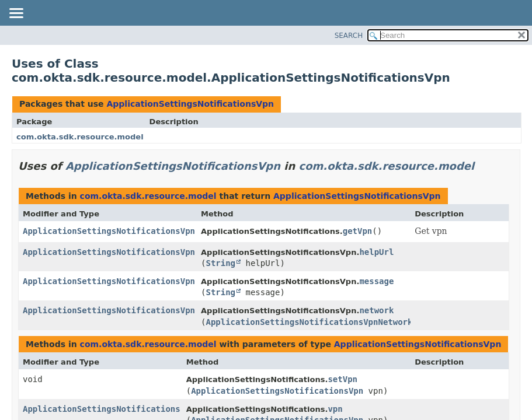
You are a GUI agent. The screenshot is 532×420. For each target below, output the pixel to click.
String (220, 263)
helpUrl (376, 252)
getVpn (358, 231)
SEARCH (349, 36)
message (376, 281)
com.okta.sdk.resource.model (80, 137)
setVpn (343, 379)
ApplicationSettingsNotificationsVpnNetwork (309, 322)
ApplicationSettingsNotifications (102, 409)
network (376, 310)
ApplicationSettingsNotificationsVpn (190, 104)
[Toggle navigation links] (16, 14)
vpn (335, 409)
